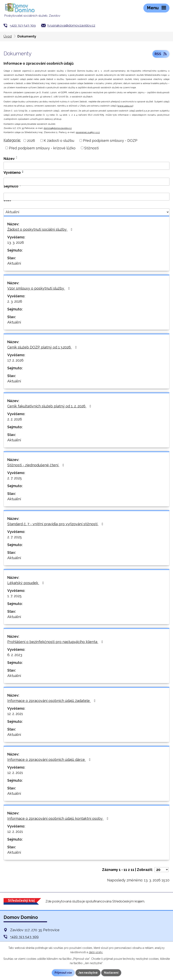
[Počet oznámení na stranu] (162, 870)
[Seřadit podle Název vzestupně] (17, 157)
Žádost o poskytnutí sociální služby (41, 229)
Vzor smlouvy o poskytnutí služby (39, 288)
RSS (161, 54)
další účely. (96, 952)
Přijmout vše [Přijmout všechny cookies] (63, 973)
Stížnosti (91, 148)
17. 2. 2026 (15, 360)
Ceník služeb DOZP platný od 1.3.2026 (43, 347)
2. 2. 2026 (15, 419)
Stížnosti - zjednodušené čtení (36, 465)
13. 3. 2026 (16, 242)
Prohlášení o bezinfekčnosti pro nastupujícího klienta (56, 642)
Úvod (8, 36)
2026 (31, 141)
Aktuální (14, 263)
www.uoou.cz (125, 106)
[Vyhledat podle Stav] (86, 212)
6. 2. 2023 (15, 655)
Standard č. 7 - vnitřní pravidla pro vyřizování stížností (56, 524)
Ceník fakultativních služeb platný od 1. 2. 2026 (50, 406)
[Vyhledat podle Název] (86, 166)
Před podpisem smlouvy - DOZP (110, 141)
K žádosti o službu (59, 141)
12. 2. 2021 (15, 714)
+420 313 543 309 (23, 25)
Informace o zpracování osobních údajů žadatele (52, 701)
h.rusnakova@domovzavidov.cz (71, 25)
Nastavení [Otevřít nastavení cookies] (111, 973)
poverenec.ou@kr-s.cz (88, 132)
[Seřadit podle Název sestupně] (17, 158)
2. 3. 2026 (15, 301)
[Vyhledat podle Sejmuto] (86, 197)
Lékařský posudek (26, 583)
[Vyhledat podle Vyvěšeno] (86, 182)
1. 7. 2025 (14, 596)
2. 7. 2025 (15, 478)
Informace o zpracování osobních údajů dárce (50, 760)
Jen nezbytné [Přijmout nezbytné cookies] (88, 973)
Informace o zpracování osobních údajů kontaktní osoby (59, 818)
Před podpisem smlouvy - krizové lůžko (42, 148)
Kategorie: (12, 140)
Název (9, 159)
